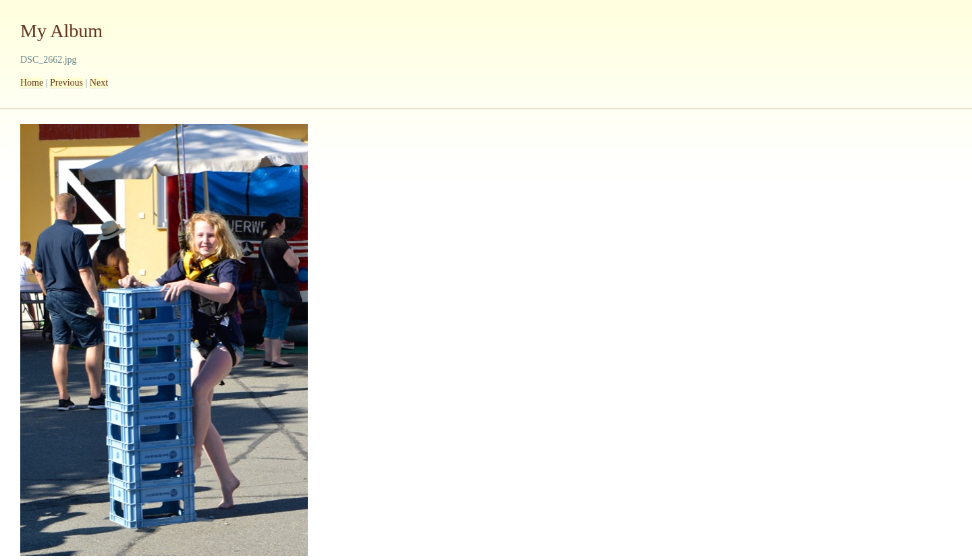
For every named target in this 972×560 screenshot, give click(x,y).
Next (99, 83)
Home (32, 83)
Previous (66, 83)
